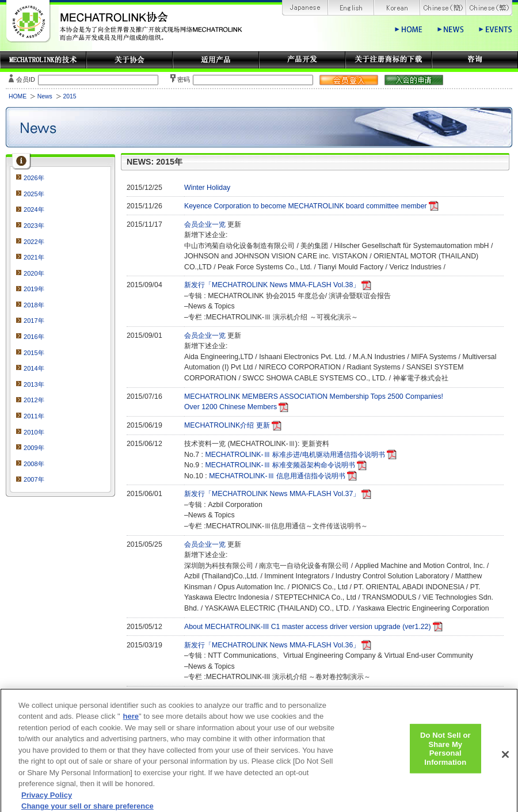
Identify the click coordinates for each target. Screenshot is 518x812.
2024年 (34, 209)
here (131, 724)
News (45, 96)
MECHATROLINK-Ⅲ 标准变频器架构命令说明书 (280, 465)
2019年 (34, 289)
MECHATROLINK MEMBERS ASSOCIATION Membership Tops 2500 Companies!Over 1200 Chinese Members (314, 402)
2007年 (34, 479)
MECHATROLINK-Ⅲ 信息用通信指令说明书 (277, 476)
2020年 (34, 273)
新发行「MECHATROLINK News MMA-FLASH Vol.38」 (272, 285)
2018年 (34, 305)
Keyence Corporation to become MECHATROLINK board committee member (306, 206)
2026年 (34, 178)
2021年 (34, 257)
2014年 (34, 368)
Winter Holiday (207, 188)
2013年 (34, 384)
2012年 (34, 400)
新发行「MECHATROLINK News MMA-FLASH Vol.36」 (272, 645)
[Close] (505, 761)
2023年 (34, 226)
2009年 (34, 448)
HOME (18, 96)
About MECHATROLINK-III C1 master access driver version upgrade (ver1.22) (308, 627)
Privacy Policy (47, 803)
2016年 (34, 337)
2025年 (34, 194)
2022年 (34, 242)
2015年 (34, 353)
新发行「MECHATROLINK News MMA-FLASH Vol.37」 (272, 494)
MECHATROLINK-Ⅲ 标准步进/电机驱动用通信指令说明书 (295, 455)
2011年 (34, 416)
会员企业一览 (206, 224)
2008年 (34, 464)
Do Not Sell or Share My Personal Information (445, 756)
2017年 (34, 321)
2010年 (34, 432)
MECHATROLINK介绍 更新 (227, 425)
